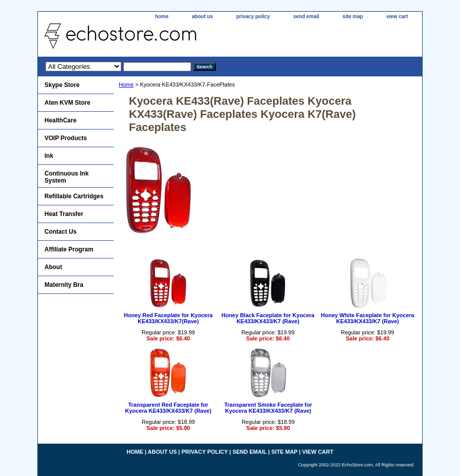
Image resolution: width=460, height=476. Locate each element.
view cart (397, 16)
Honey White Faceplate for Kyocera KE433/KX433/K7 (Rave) (368, 318)
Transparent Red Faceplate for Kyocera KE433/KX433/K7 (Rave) (169, 408)
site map (353, 16)
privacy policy (253, 16)
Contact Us (60, 232)
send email (306, 16)
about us (203, 16)
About (53, 267)
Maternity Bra (64, 285)
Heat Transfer (64, 214)
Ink (49, 156)
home (162, 16)
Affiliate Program (69, 249)
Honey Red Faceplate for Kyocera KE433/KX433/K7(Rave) (168, 318)
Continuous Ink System (66, 177)
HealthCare (60, 120)
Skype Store (62, 85)
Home (126, 84)
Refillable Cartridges (74, 196)
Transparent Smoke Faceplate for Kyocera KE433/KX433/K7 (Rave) (268, 408)
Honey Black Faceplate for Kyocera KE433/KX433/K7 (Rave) (268, 318)
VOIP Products (66, 138)
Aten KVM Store (67, 103)
